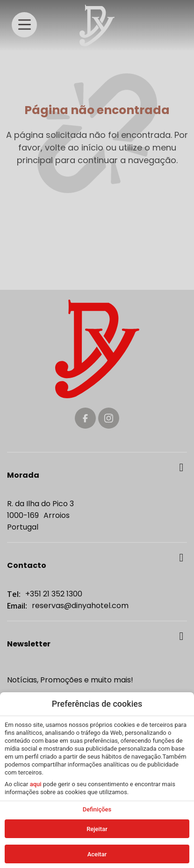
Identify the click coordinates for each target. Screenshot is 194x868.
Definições (97, 809)
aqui (36, 784)
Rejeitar (97, 829)
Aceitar (97, 854)
